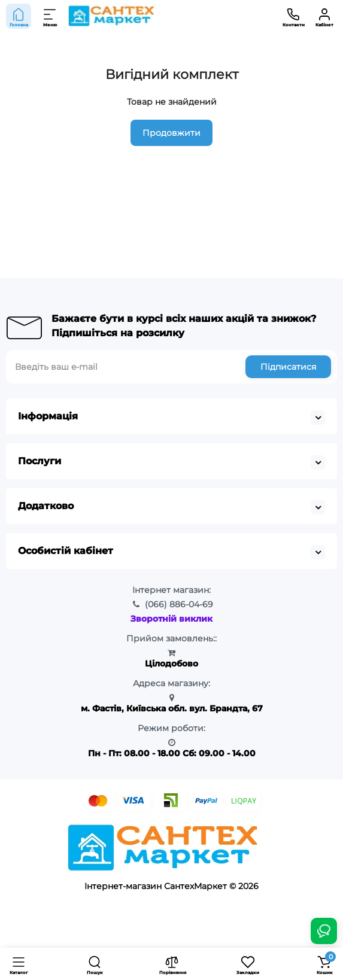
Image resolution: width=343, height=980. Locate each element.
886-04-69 (179, 604)
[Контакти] (293, 16)
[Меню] (50, 16)
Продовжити (171, 133)
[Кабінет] (324, 16)
